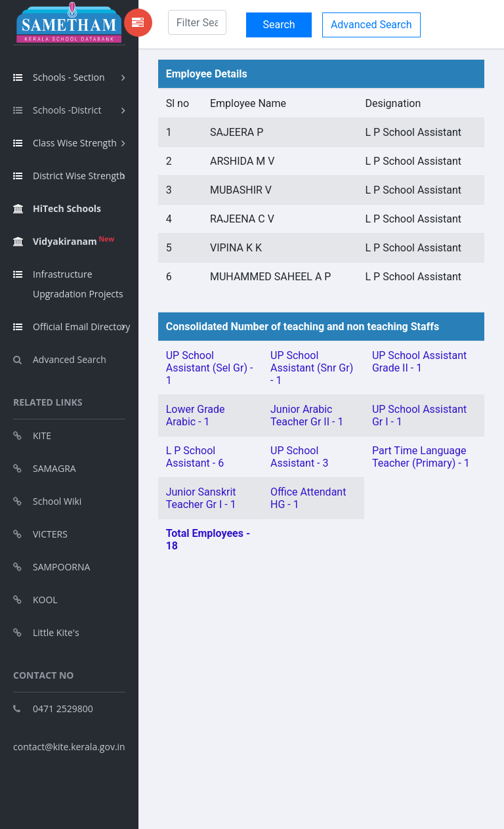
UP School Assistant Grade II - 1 (419, 362)
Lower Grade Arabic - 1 (196, 415)
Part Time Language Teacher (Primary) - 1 (421, 457)
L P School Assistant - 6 (195, 457)
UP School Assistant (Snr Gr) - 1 (312, 368)
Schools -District (57, 110)
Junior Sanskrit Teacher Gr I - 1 (201, 498)
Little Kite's (46, 632)
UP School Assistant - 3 (299, 457)
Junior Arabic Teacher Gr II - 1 (307, 415)
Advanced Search (60, 359)
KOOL (35, 600)
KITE (32, 436)
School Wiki (47, 501)
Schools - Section (59, 77)
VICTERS (40, 534)
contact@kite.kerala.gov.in (69, 747)
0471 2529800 (53, 709)
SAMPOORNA (52, 567)
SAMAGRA (45, 468)
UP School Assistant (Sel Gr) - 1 (210, 368)
